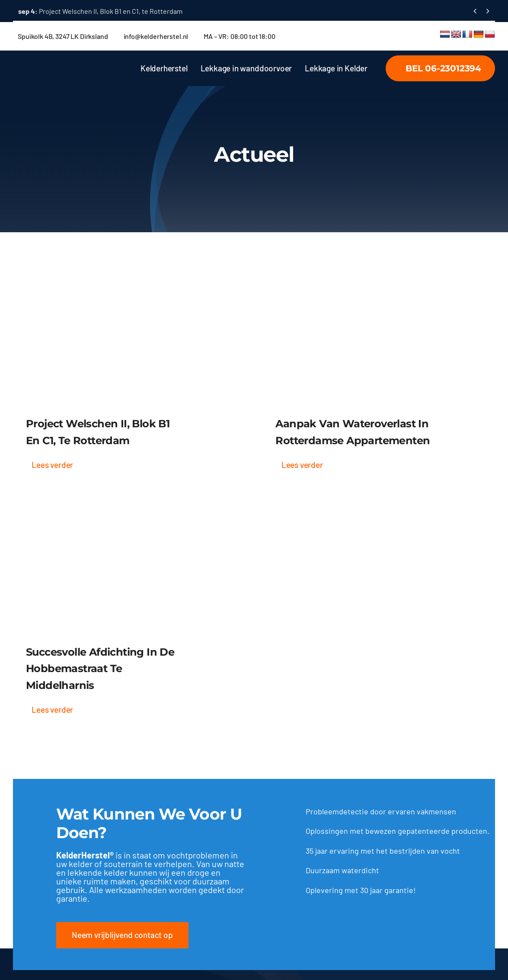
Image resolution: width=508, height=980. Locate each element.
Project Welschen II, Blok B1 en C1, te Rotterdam (100, 11)
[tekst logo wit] (73, 63)
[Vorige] (475, 11)
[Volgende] (488, 11)
